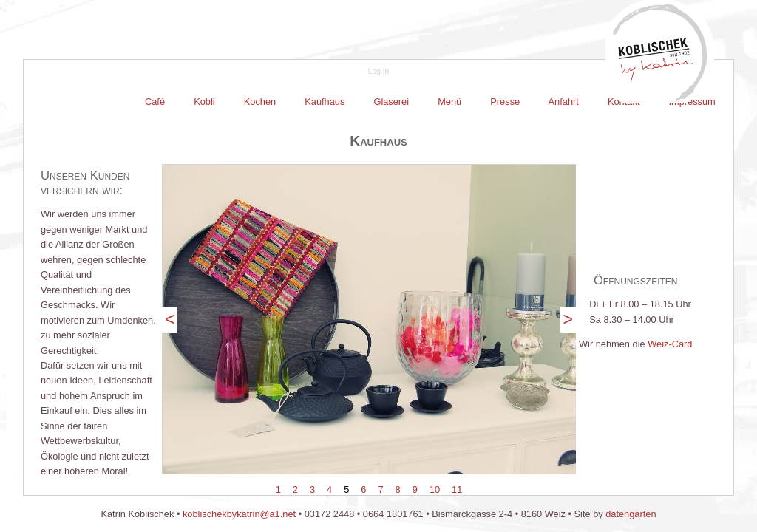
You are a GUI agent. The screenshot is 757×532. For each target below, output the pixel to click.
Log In (378, 71)
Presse (505, 102)
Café (156, 102)
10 (435, 490)
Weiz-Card (670, 344)
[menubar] (430, 102)
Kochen (260, 102)
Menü (450, 102)
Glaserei (391, 102)
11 (457, 490)
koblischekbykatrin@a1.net (239, 514)
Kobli (205, 102)
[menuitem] (156, 102)
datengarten (631, 514)
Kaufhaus (325, 102)
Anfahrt (564, 102)
